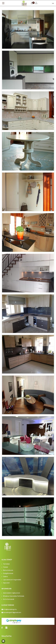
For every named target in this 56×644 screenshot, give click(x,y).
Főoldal (5, 567)
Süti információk (9, 599)
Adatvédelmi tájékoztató (12, 593)
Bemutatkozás (8, 570)
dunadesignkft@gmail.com (12, 612)
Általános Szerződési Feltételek (14, 596)
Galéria (5, 577)
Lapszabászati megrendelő (12, 580)
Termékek (6, 564)
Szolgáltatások (8, 573)
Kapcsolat (6, 583)
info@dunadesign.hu (10, 609)
